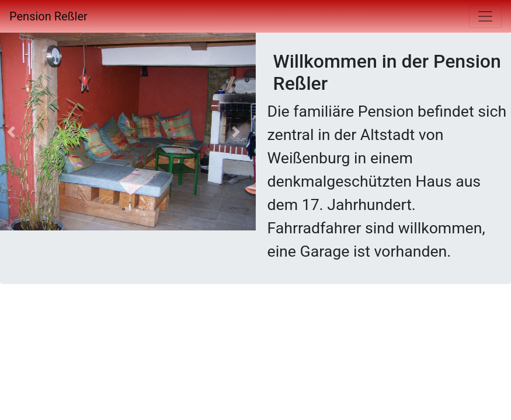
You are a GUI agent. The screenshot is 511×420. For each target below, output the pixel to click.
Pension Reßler (48, 16)
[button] (236, 132)
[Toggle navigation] (485, 16)
